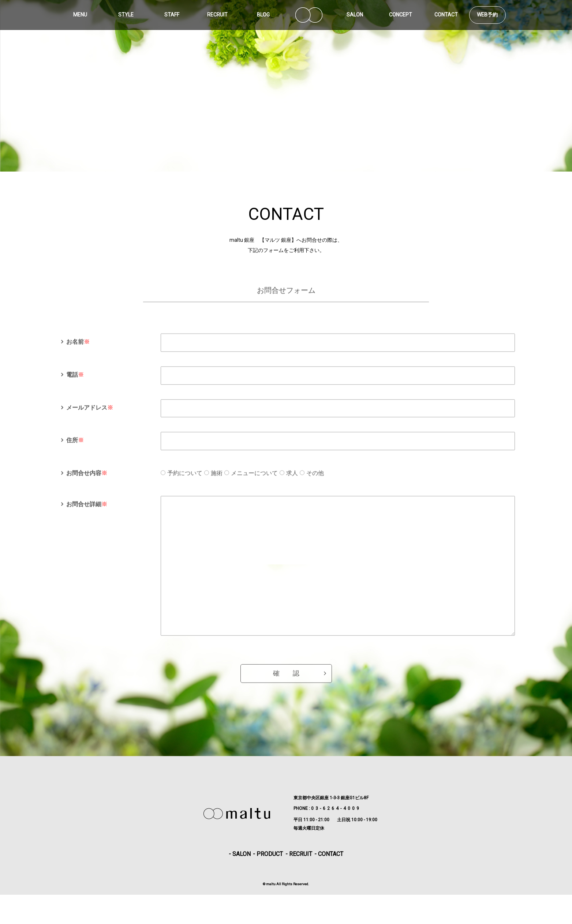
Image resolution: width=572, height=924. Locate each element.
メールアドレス (90, 415)
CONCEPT (401, 15)
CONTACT (446, 15)
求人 (292, 480)
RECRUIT (217, 15)
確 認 (286, 710)
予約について (185, 480)
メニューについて (254, 480)
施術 (217, 480)
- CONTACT (329, 883)
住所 (75, 448)
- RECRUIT (299, 883)
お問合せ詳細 (87, 512)
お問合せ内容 (87, 480)
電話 (75, 382)
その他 (315, 480)
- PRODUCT (268, 883)
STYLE (126, 15)
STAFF (172, 15)
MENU (80, 15)
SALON (355, 15)
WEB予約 (487, 15)
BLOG (263, 15)
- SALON (240, 883)
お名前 (78, 349)
